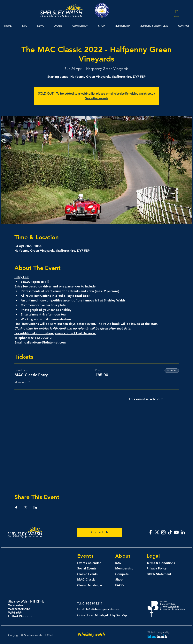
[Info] (122, 563)
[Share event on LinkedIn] (35, 508)
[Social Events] (91, 569)
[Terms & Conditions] (164, 563)
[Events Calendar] (91, 563)
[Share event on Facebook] (16, 508)
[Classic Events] (91, 574)
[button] (177, 14)
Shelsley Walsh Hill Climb (26, 601)
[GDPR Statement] (160, 574)
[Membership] (129, 569)
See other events (97, 98)
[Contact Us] (100, 532)
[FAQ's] (123, 585)
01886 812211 (93, 603)
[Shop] (123, 580)
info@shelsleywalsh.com (103, 609)
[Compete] (129, 574)
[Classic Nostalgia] (91, 585)
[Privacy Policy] (159, 569)
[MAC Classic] (91, 580)
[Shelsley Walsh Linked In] (183, 532)
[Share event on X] (26, 508)
